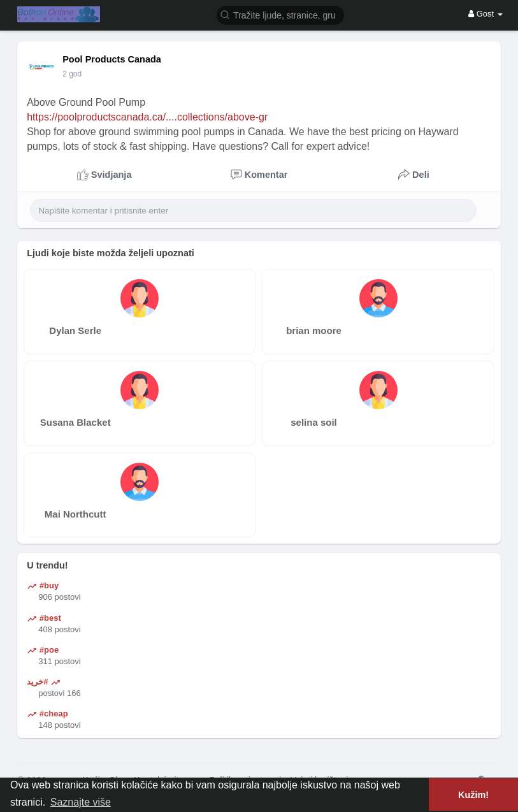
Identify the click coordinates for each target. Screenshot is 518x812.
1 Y (68, 74)
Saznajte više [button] (81, 802)
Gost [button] (486, 14)
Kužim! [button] (473, 795)
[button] (280, 14)
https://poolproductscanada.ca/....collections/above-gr (147, 117)
